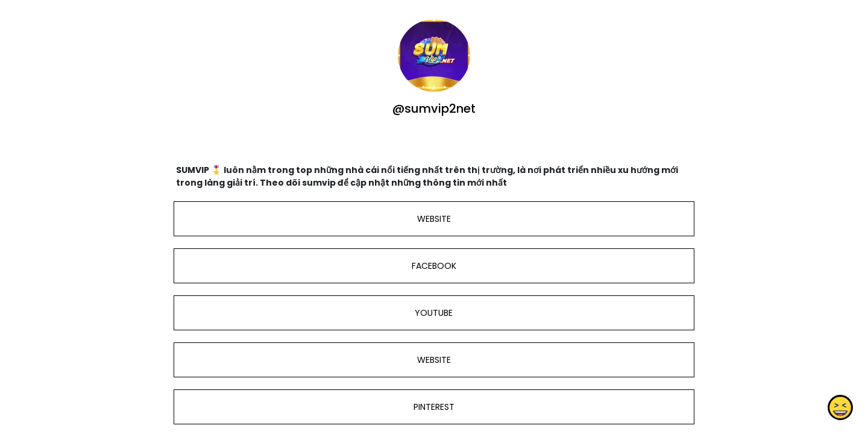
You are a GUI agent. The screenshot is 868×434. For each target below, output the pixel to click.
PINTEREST (434, 407)
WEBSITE (434, 219)
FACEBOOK (434, 266)
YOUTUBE (434, 313)
